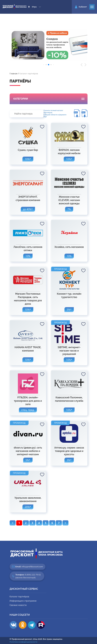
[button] (82, 65)
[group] (49, 45)
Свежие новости (18, 605)
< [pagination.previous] (13, 523)
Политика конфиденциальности (24, 642)
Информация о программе (23, 601)
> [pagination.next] (66, 523)
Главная (14, 74)
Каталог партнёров (19, 597)
